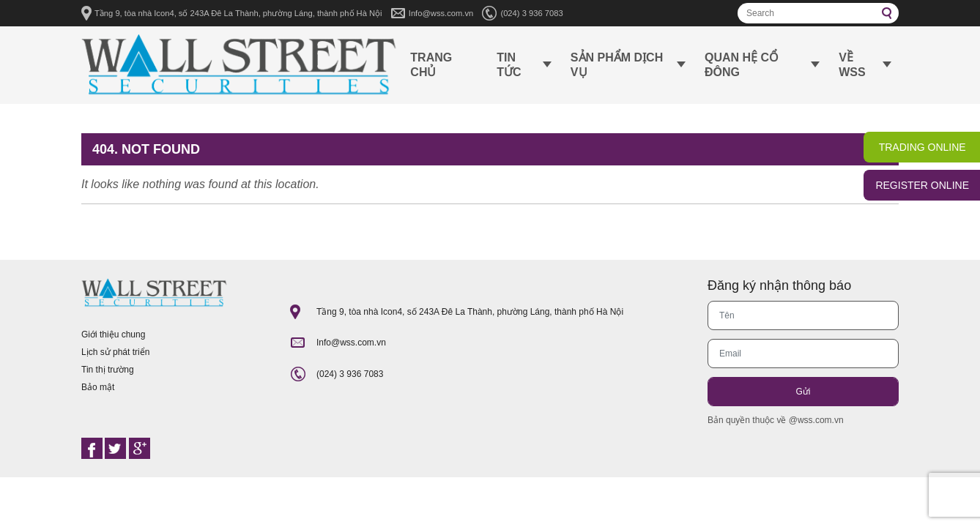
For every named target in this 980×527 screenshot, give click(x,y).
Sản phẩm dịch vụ (617, 65)
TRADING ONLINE (923, 147)
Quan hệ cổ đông (742, 65)
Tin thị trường (108, 370)
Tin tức (509, 65)
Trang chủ (431, 65)
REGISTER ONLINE (922, 185)
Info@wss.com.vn (441, 13)
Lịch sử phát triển (115, 352)
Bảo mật (98, 387)
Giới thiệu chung (113, 334)
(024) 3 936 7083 (531, 13)
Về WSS (852, 65)
